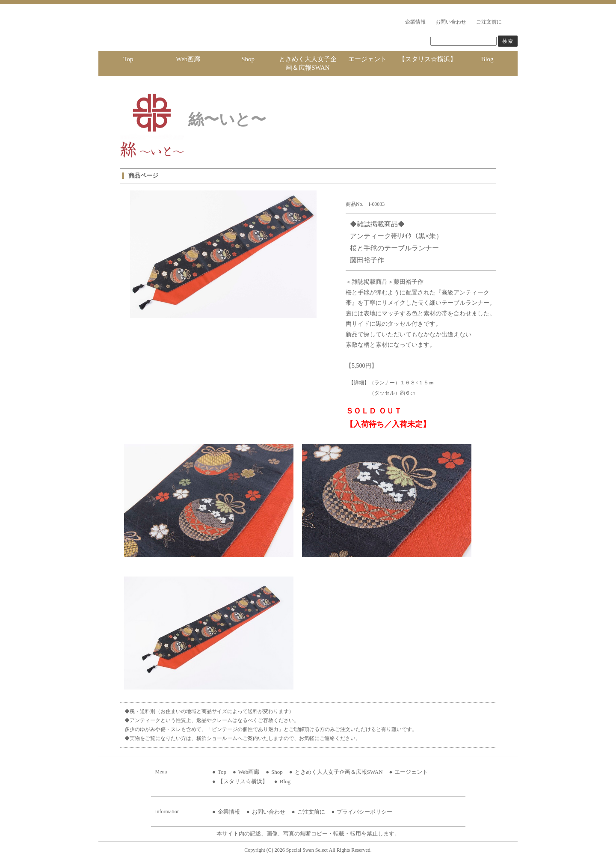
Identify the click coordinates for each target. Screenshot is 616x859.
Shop (248, 59)
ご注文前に (489, 22)
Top (128, 59)
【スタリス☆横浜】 (428, 59)
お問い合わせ (451, 22)
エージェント (367, 59)
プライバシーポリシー (364, 812)
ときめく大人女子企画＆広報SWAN (308, 63)
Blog (487, 59)
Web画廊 (188, 59)
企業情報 (415, 22)
